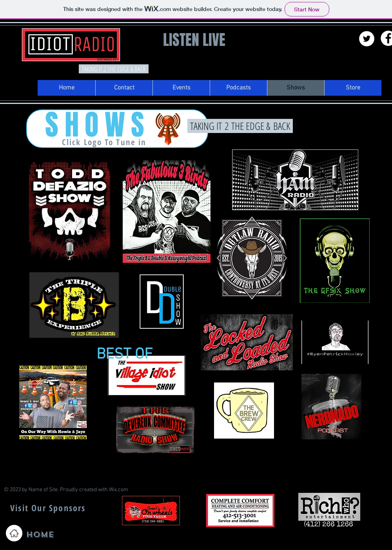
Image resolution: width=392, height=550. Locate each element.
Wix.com (119, 490)
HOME (40, 535)
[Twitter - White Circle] (367, 39)
